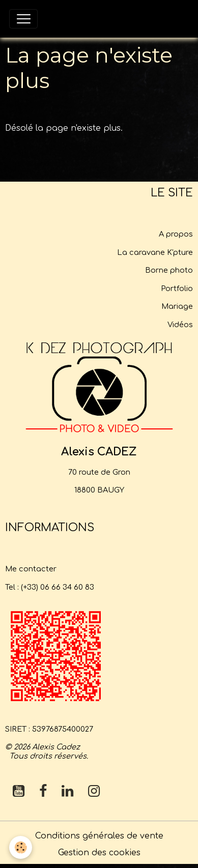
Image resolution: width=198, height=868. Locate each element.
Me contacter (31, 569)
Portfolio (177, 288)
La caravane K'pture (155, 252)
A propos (176, 234)
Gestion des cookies (99, 853)
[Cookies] (21, 847)
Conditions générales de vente (99, 836)
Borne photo (169, 270)
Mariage (177, 306)
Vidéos (180, 325)
